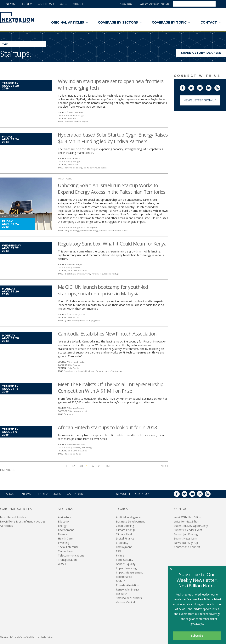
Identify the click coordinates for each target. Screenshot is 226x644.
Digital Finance (125, 538)
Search (221, 4)
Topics (122, 509)
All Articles (6, 526)
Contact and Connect (187, 547)
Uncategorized (80, 411)
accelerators (71, 371)
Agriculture (65, 517)
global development (75, 321)
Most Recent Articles (13, 517)
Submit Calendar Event (188, 530)
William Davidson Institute (154, 4)
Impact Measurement (129, 572)
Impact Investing (126, 568)
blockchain (70, 274)
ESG (118, 551)
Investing (64, 543)
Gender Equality (126, 564)
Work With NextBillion (187, 517)
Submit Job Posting (186, 534)
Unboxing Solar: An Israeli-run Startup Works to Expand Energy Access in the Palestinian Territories (112, 189)
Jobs (63, 4)
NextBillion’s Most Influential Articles (23, 521)
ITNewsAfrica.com (77, 445)
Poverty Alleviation (127, 585)
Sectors (66, 509)
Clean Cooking (125, 526)
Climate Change (126, 530)
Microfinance (124, 577)
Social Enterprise (89, 227)
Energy (76, 162)
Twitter (194, 87)
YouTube (203, 87)
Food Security (124, 560)
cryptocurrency (84, 274)
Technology (78, 115)
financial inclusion (86, 371)
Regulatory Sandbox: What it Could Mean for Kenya (112, 244)
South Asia (73, 119)
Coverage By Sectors (120, 23)
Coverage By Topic (171, 23)
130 (81, 466)
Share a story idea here (204, 54)
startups (69, 122)
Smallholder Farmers (129, 598)
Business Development (130, 521)
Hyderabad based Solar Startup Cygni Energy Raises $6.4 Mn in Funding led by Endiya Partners (113, 138)
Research (122, 594)
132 (92, 466)
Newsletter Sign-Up (200, 100)
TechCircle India (76, 112)
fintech (95, 274)
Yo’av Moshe (65, 179)
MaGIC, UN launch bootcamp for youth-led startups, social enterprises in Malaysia (103, 290)
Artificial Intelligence (128, 517)
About (78, 4)
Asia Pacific (73, 317)
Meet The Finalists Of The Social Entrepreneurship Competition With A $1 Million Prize (111, 387)
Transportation (67, 560)
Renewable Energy (127, 589)
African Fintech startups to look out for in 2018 (107, 427)
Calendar (46, 4)
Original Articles (70, 23)
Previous (8, 470)
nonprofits (109, 371)
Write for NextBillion (186, 521)
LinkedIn (211, 87)
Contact (211, 23)
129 (74, 466)
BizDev (26, 4)
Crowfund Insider (77, 362)
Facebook (185, 87)
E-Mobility (122, 543)
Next (164, 466)
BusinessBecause (76, 408)
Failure (120, 555)
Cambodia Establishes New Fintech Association (107, 334)
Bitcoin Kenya (75, 265)
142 (108, 466)
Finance (76, 268)
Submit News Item (185, 538)
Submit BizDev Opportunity (191, 526)
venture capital (81, 122)
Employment (124, 547)
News (10, 4)
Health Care (65, 538)
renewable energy (74, 168)
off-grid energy (72, 231)
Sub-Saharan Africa (77, 271)
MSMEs (121, 581)
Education (64, 521)
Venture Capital (125, 602)
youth (97, 321)
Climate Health (125, 534)
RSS (220, 87)
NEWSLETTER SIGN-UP (132, 494)
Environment (66, 530)
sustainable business (118, 231)
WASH (62, 564)
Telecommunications (71, 555)
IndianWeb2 (74, 158)
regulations (105, 274)
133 (98, 466)
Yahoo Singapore (77, 314)
